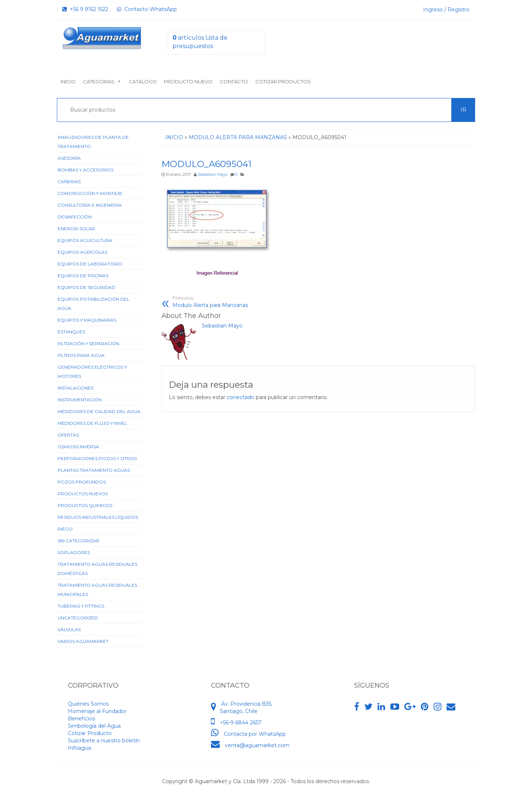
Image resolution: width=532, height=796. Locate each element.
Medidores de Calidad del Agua (99, 411)
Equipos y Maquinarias (87, 320)
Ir (463, 110)
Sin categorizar (79, 541)
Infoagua (79, 748)
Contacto (234, 82)
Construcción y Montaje (90, 193)
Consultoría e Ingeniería (90, 205)
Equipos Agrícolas (82, 252)
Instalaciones (76, 388)
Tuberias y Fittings (81, 606)
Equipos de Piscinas (83, 276)
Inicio (68, 82)
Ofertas (68, 435)
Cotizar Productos (283, 82)
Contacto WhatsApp (147, 9)
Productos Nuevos (83, 494)
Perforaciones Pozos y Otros (97, 458)
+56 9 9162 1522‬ (85, 9)
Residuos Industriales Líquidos (98, 517)
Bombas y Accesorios (85, 170)
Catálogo (143, 82)
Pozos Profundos (82, 482)
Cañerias (69, 182)
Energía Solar (76, 229)
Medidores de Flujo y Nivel (92, 423)
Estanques (71, 332)
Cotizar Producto (90, 733)
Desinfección (75, 217)
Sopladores (74, 552)
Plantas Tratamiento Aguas (94, 470)
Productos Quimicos (85, 505)
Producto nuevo (188, 82)
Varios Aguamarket (83, 641)
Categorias (102, 82)
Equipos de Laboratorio (90, 264)
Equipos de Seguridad (86, 287)
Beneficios (81, 719)
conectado (241, 397)
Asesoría (69, 158)
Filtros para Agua (81, 355)
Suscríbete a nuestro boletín (104, 741)
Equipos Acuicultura (85, 240)
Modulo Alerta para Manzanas (243, 302)
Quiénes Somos (88, 704)
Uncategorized (78, 618)
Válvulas (69, 629)
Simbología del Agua (94, 726)
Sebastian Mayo (212, 175)
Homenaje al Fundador (97, 711)
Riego (65, 529)
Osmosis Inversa (78, 447)
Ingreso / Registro (446, 10)
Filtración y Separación (88, 343)
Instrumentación (80, 400)
